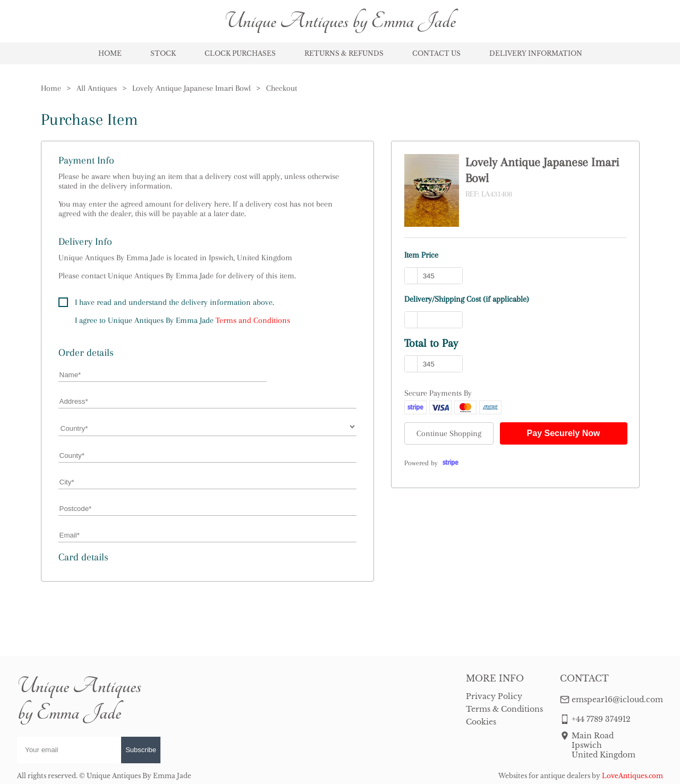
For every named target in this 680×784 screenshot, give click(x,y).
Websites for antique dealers (544, 776)
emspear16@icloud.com (617, 700)
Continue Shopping (449, 433)
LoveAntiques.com (632, 776)
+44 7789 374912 (601, 719)
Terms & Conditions (504, 709)
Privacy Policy (494, 696)
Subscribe (141, 750)
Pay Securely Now (564, 433)
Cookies (481, 722)
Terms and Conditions (253, 320)
